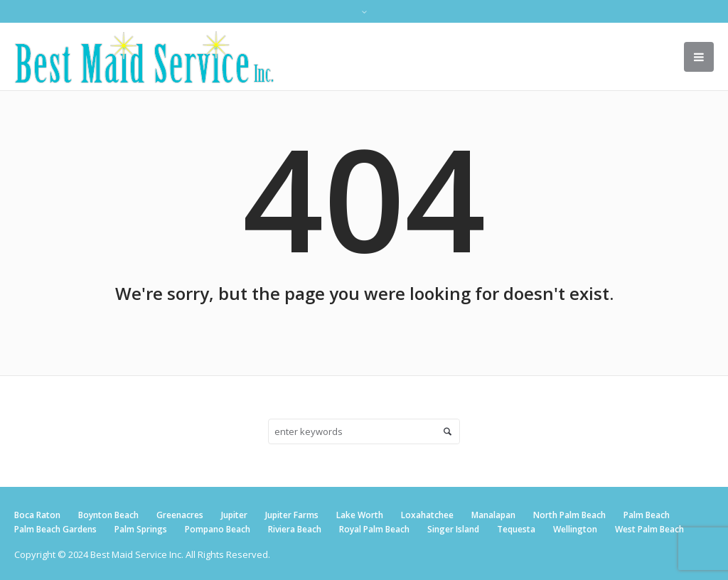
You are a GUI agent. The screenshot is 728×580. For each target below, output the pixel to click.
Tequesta (516, 529)
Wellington (575, 529)
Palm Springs (141, 529)
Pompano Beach (218, 529)
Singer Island (453, 529)
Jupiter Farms (292, 515)
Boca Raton (37, 515)
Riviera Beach (295, 529)
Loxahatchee (427, 515)
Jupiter (234, 515)
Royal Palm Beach (374, 529)
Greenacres (180, 515)
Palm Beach (647, 515)
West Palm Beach (649, 529)
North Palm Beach (569, 515)
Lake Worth (360, 515)
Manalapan (493, 515)
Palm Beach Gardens (55, 529)
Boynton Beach (108, 515)
